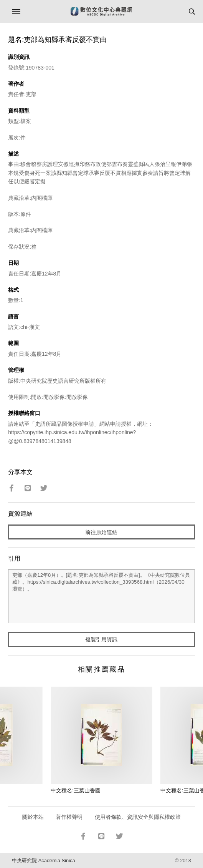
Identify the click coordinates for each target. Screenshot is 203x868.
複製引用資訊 (101, 639)
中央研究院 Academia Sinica (43, 861)
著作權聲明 (69, 817)
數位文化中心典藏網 (101, 12)
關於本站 (33, 817)
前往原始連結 (101, 532)
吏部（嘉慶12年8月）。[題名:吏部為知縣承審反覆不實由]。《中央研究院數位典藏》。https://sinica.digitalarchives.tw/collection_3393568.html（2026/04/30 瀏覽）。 (101, 596)
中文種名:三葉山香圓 (76, 790)
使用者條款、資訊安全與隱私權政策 (138, 817)
